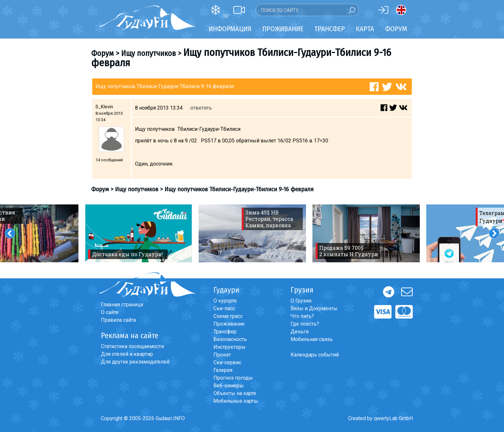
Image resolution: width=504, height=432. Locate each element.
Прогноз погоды (233, 378)
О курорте (225, 301)
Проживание (229, 324)
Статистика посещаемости (132, 346)
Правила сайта (118, 320)
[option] (139, 233)
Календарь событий (315, 355)
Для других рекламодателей (135, 362)
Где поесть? (305, 324)
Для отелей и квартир (127, 354)
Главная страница (122, 305)
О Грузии (301, 301)
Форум (396, 29)
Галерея (223, 370)
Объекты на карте (235, 393)
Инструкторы (230, 347)
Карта (365, 29)
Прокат (222, 355)
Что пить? (302, 316)
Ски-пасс (224, 308)
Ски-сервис (227, 362)
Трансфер (225, 332)
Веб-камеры (229, 386)
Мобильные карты (236, 401)
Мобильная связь (312, 339)
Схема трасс (228, 316)
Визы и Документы (314, 308)
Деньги (300, 332)
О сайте (110, 312)
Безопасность (230, 339)
